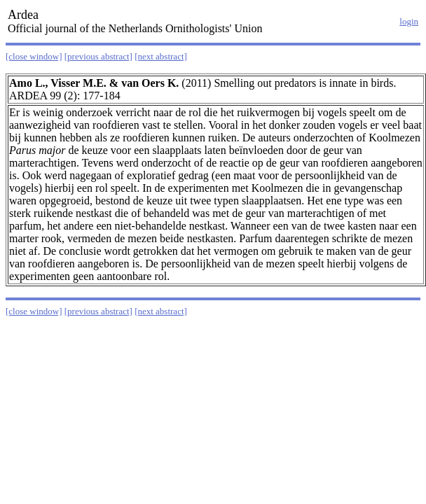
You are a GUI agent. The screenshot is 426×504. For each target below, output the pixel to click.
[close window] (34, 56)
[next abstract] (161, 56)
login (409, 21)
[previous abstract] (98, 56)
